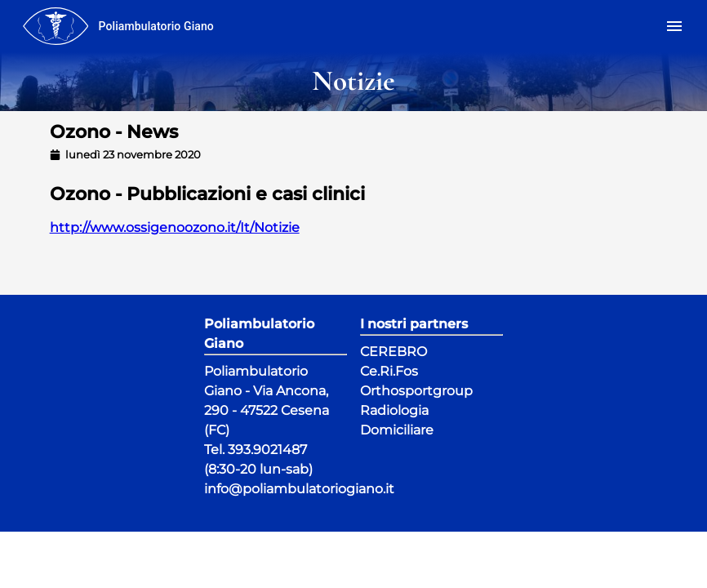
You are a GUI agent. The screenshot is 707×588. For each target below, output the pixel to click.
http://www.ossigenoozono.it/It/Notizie (175, 227)
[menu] (56, 26)
